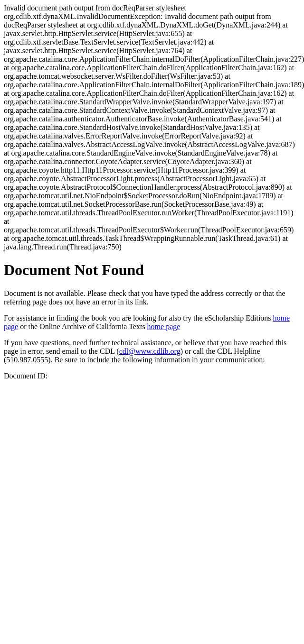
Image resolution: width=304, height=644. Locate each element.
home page (164, 327)
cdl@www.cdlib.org (150, 351)
